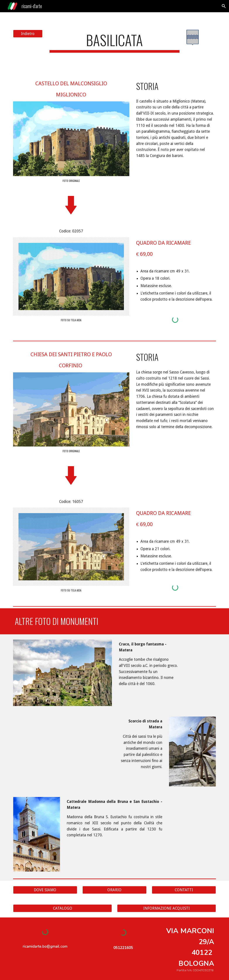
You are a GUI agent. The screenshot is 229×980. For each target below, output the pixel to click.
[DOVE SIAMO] (45, 890)
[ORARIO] (114, 890)
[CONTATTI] (184, 890)
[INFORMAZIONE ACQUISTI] (167, 908)
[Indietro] (28, 34)
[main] (114, 42)
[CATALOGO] (62, 908)
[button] (224, 6)
